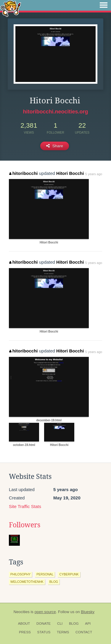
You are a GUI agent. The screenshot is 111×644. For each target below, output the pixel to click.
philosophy (20, 574)
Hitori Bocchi (70, 173)
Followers (25, 525)
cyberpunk (69, 574)
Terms (63, 632)
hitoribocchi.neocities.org (55, 112)
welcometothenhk (27, 582)
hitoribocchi (23, 173)
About (24, 624)
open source (45, 612)
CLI (60, 624)
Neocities (22, 612)
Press (25, 632)
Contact (84, 632)
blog (54, 582)
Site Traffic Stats (25, 506)
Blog (74, 624)
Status (44, 632)
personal (45, 574)
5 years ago (94, 174)
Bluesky (88, 612)
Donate (44, 624)
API (88, 624)
